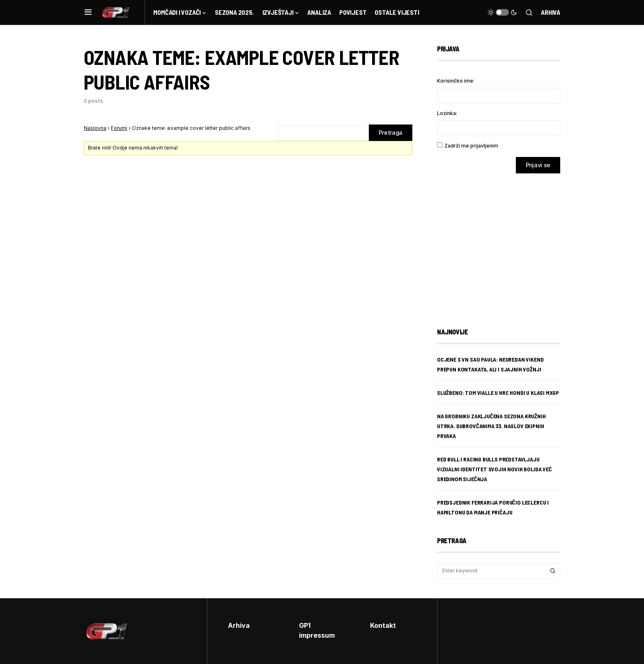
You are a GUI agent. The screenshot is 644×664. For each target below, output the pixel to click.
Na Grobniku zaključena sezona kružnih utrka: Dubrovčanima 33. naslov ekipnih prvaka (491, 426)
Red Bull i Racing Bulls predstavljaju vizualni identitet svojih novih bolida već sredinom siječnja (494, 469)
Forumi (119, 128)
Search (553, 571)
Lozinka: (447, 113)
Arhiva (551, 12)
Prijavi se (538, 165)
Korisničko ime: (456, 81)
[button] (88, 12)
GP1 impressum (317, 630)
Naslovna (95, 128)
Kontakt (383, 625)
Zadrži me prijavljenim (471, 146)
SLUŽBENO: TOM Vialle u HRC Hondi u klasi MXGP (498, 393)
